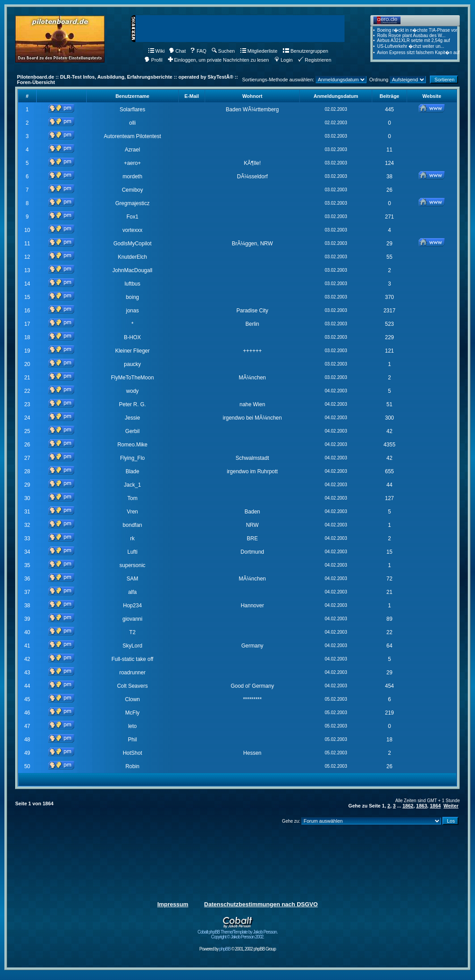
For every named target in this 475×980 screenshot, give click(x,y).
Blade (132, 471)
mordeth (132, 177)
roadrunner (132, 673)
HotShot (132, 753)
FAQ (198, 51)
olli (132, 123)
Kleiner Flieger (132, 351)
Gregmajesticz (132, 203)
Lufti (132, 552)
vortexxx (132, 230)
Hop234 (132, 606)
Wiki (157, 51)
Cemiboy (132, 190)
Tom (132, 498)
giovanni (132, 619)
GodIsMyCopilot (132, 244)
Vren (132, 512)
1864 (435, 806)
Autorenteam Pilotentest (132, 136)
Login (284, 60)
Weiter (451, 806)
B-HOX (132, 337)
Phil (132, 740)
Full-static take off (132, 659)
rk (132, 538)
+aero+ (132, 163)
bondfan (132, 525)
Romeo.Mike (132, 445)
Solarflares (132, 109)
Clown (132, 699)
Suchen (223, 51)
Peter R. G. (132, 404)
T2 (132, 632)
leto (132, 726)
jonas (132, 311)
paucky (132, 364)
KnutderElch (132, 257)
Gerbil (132, 431)
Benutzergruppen (305, 51)
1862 (408, 806)
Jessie (132, 418)
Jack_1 (132, 485)
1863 (421, 806)
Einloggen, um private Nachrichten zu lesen (219, 60)
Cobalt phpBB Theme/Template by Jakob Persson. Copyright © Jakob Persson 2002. (237, 932)
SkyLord (132, 646)
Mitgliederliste (259, 51)
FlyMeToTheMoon (132, 378)
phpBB (225, 949)
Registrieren (315, 60)
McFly (132, 713)
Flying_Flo (132, 458)
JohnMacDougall (132, 270)
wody (132, 391)
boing (132, 297)
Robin (132, 766)
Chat (177, 51)
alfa (132, 592)
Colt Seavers (132, 686)
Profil (153, 60)
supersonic (132, 565)
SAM (132, 579)
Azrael (132, 150)
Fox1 (132, 217)
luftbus (132, 284)
